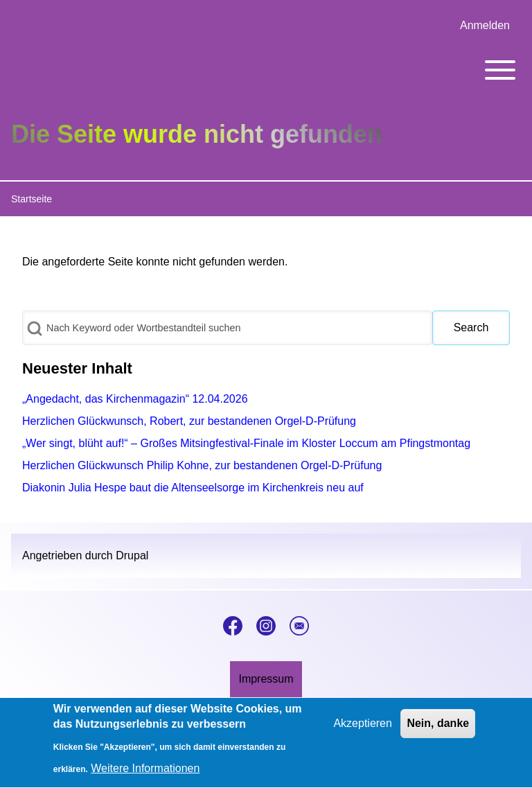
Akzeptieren (363, 731)
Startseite (32, 199)
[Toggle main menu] (266, 70)
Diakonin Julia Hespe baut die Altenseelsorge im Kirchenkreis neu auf (193, 488)
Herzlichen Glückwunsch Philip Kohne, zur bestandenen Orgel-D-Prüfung (202, 465)
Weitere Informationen (145, 777)
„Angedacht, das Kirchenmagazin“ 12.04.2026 (135, 399)
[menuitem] (485, 26)
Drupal (132, 555)
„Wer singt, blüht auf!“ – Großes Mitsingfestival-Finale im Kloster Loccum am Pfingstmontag (246, 443)
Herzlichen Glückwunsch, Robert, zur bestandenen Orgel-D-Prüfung (189, 421)
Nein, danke (438, 731)
